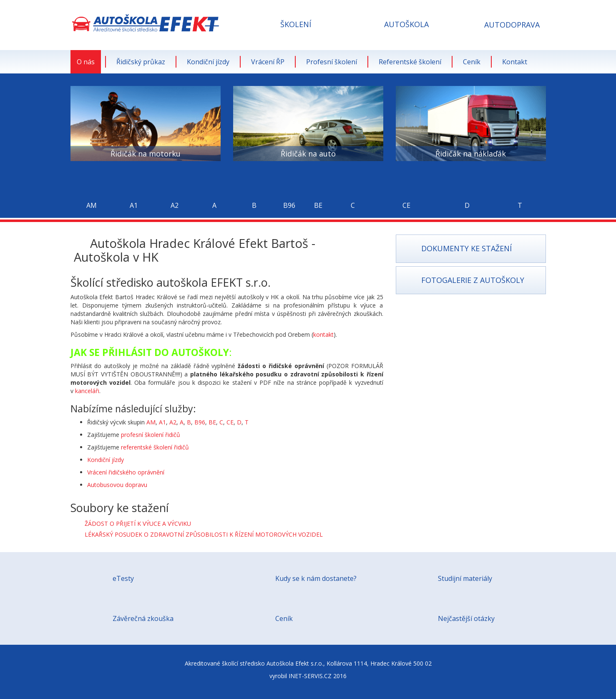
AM (151, 422)
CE (230, 422)
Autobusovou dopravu (117, 485)
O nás (86, 62)
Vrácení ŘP (268, 62)
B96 (200, 422)
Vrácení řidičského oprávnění (126, 472)
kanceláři (87, 391)
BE (212, 422)
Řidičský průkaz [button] (141, 62)
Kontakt (515, 62)
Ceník (472, 62)
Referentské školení (410, 62)
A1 (162, 422)
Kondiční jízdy (208, 62)
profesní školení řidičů (151, 435)
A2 (173, 422)
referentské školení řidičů (155, 447)
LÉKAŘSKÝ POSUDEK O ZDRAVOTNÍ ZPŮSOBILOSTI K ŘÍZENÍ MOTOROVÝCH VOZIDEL (204, 534)
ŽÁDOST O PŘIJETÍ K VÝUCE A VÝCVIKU (138, 524)
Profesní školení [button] (332, 62)
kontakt (323, 334)
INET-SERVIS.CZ (310, 676)
